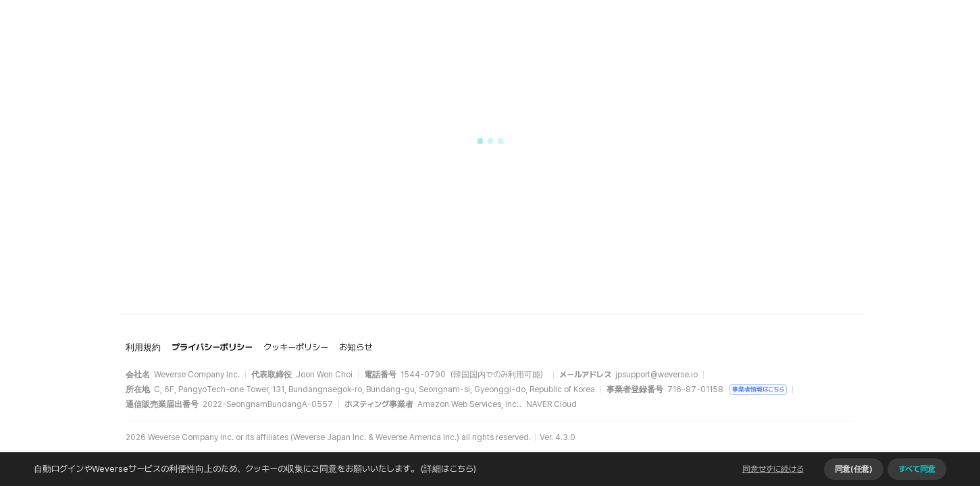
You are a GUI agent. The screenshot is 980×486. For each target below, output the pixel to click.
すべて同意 (917, 469)
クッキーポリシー (296, 347)
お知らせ (356, 347)
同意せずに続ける (773, 469)
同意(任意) (854, 469)
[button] (490, 141)
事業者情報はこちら (758, 389)
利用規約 (143, 347)
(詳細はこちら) (447, 469)
